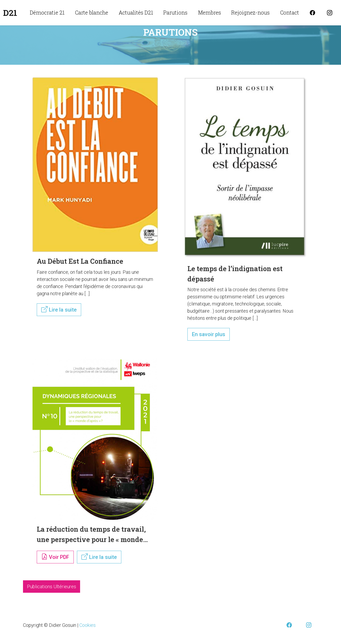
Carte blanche (92, 12)
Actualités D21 (136, 12)
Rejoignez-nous (250, 12)
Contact (290, 12)
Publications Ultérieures (52, 587)
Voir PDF (55, 557)
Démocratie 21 (47, 12)
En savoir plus (209, 334)
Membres (209, 12)
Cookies (87, 625)
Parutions (175, 12)
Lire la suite (59, 309)
